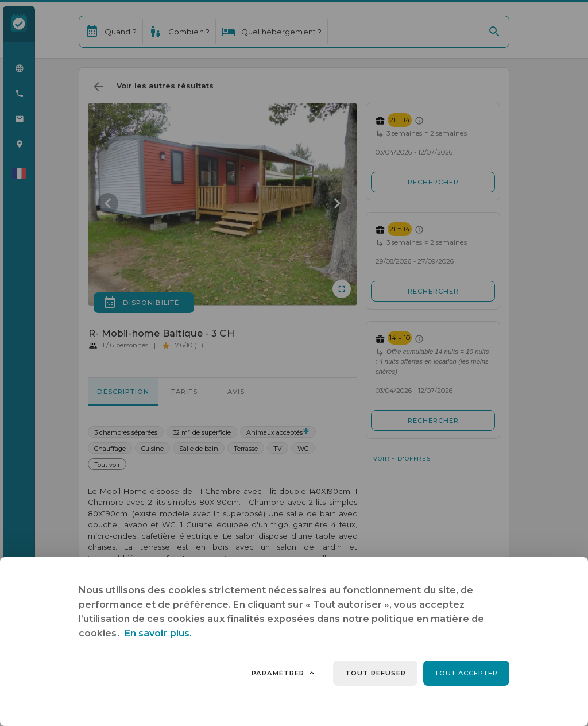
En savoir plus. (158, 633)
